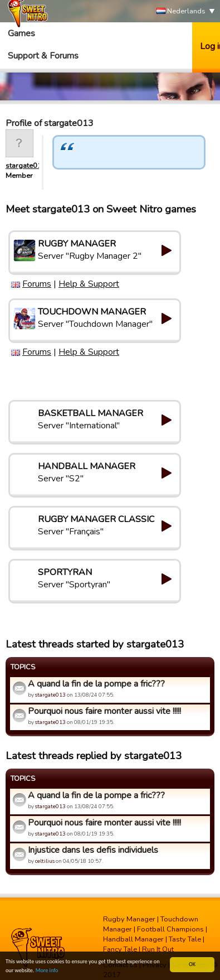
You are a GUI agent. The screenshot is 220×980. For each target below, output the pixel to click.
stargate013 (26, 166)
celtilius (45, 861)
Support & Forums (43, 56)
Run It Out (158, 949)
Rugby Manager (129, 919)
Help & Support (89, 284)
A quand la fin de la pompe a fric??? (96, 684)
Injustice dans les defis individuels (93, 850)
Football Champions (170, 929)
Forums (37, 284)
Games (21, 33)
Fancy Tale (120, 949)
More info (47, 971)
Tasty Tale (185, 939)
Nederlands (181, 11)
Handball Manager (133, 939)
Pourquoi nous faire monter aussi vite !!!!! (104, 711)
